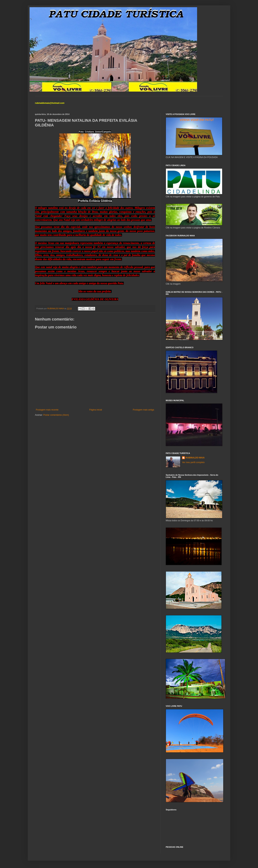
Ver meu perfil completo (193, 462)
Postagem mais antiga (143, 410)
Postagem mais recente (47, 410)
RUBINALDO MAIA (195, 458)
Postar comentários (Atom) (56, 415)
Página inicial (96, 410)
